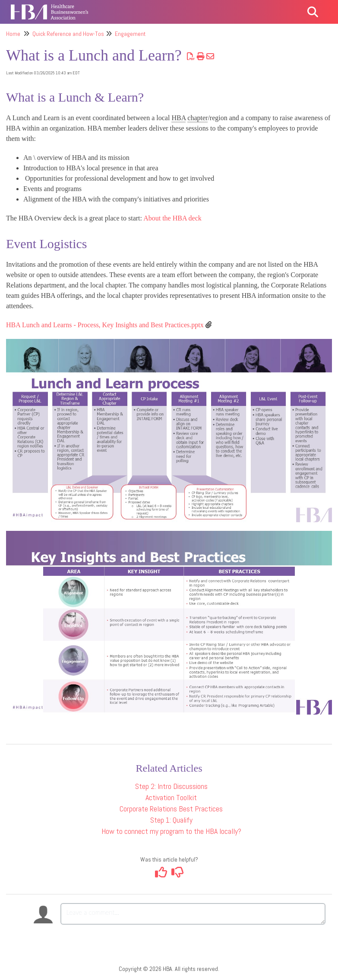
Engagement (130, 34)
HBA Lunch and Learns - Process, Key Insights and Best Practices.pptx (105, 325)
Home (13, 34)
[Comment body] (193, 914)
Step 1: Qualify (171, 820)
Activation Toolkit (171, 797)
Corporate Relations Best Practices (171, 809)
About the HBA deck (172, 218)
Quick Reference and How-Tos (68, 34)
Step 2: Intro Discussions (171, 786)
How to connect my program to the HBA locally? (171, 831)
